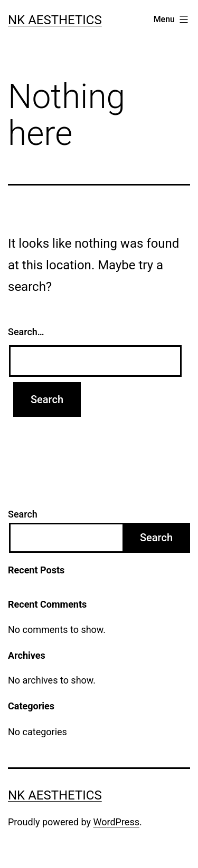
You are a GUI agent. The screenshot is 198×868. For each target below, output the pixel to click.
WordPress (116, 822)
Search (23, 514)
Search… (26, 332)
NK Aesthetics (55, 20)
